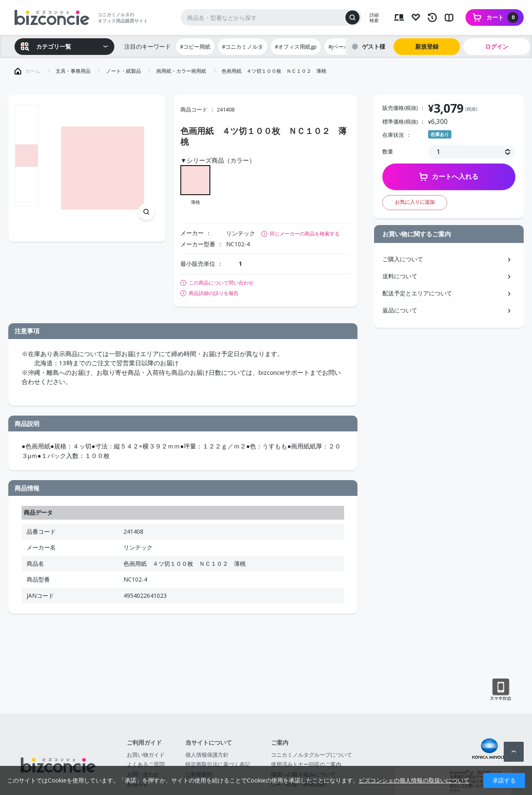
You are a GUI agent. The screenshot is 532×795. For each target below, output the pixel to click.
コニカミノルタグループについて (312, 755)
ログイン (497, 46)
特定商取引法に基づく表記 (218, 764)
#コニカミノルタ (243, 47)
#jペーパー (341, 47)
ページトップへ (514, 752)
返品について (400, 310)
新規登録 (427, 46)
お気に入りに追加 (415, 202)
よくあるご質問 (146, 764)
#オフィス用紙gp (296, 47)
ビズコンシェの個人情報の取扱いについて (414, 780)
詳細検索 (374, 17)
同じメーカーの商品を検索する (305, 234)
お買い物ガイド (146, 755)
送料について (400, 276)
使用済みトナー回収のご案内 (306, 764)
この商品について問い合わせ (221, 283)
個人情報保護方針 (207, 755)
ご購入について (403, 259)
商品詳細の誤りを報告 (214, 293)
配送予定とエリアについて (417, 293)
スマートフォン (501, 690)
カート (502, 17)
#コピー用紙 (195, 47)
